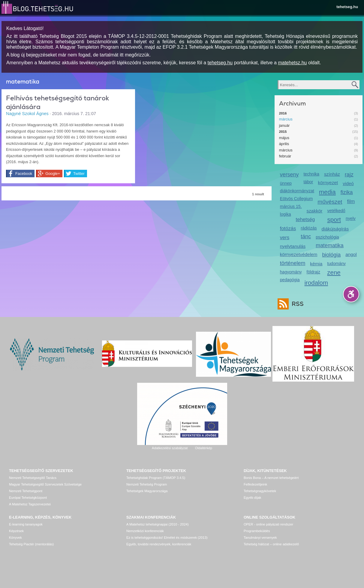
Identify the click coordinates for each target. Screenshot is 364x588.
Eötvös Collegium (296, 199)
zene (334, 272)
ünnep (286, 183)
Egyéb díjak (252, 498)
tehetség (305, 219)
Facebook (24, 174)
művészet (330, 202)
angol (351, 254)
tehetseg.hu (347, 7)
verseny (289, 175)
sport (334, 219)
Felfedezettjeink (255, 484)
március (286, 119)
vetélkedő (336, 211)
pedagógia (290, 280)
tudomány (336, 264)
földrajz (313, 272)
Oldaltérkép (204, 448)
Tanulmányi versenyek (260, 538)
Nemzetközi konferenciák (145, 531)
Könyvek (15, 538)
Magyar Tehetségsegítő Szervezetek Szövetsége (45, 484)
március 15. (291, 206)
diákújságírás (335, 229)
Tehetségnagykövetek (260, 491)
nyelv (351, 218)
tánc (306, 236)
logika (286, 214)
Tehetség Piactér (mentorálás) (31, 544)
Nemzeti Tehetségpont (26, 491)
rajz (349, 175)
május (284, 138)
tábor (308, 182)
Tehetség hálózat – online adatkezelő (271, 544)
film (351, 201)
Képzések (16, 531)
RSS (296, 304)
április (284, 144)
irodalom (316, 283)
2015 (283, 132)
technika (311, 174)
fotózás (288, 228)
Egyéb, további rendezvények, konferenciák (159, 544)
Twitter (79, 174)
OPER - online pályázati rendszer (268, 524)
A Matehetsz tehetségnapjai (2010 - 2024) (158, 524)
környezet (328, 183)
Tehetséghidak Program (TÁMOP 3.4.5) (156, 478)
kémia (316, 264)
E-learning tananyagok (26, 524)
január (284, 125)
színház (332, 174)
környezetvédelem (299, 254)
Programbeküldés (257, 531)
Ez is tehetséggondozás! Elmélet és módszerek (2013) (167, 538)
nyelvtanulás (293, 246)
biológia (331, 255)
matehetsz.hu (292, 63)
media (327, 192)
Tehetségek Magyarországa (147, 491)
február (285, 156)
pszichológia (327, 237)
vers (285, 238)
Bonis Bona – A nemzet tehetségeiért (271, 478)
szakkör (315, 211)
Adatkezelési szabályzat (170, 448)
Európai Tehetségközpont (28, 498)
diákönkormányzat (297, 191)
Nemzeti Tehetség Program (147, 484)
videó (348, 183)
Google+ (53, 174)
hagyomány (291, 272)
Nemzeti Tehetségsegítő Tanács (33, 478)
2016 (283, 113)
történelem (293, 263)
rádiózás (309, 228)
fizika (347, 192)
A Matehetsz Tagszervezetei (30, 504)
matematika (330, 245)
